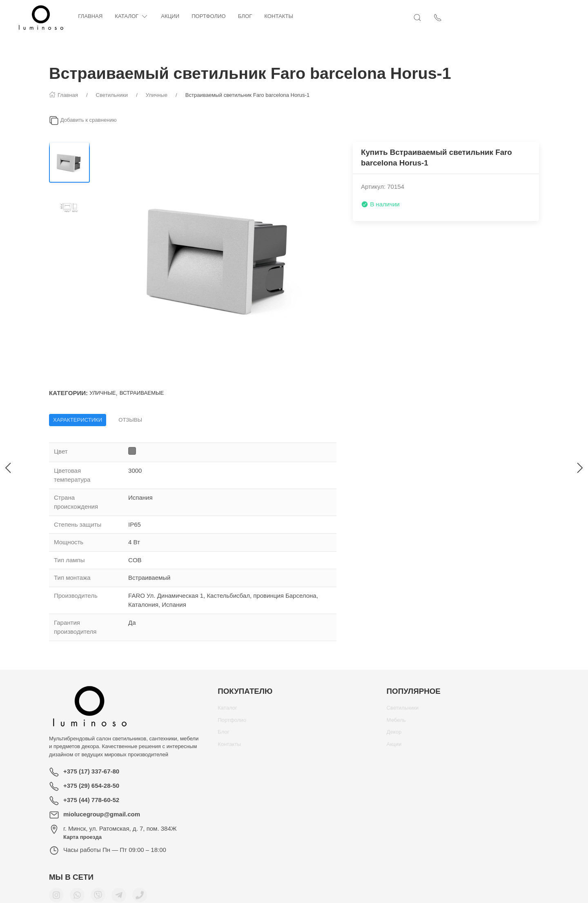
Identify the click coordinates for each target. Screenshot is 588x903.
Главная (123, 16)
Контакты (311, 16)
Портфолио (241, 16)
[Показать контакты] (535, 18)
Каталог (164, 17)
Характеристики (78, 420)
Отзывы (130, 420)
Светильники (403, 711)
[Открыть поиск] (514, 18)
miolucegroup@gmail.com (102, 814)
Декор (394, 735)
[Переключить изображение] (69, 162)
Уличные (102, 393)
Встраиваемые (142, 393)
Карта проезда (82, 837)
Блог (278, 16)
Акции (203, 16)
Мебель (396, 723)
